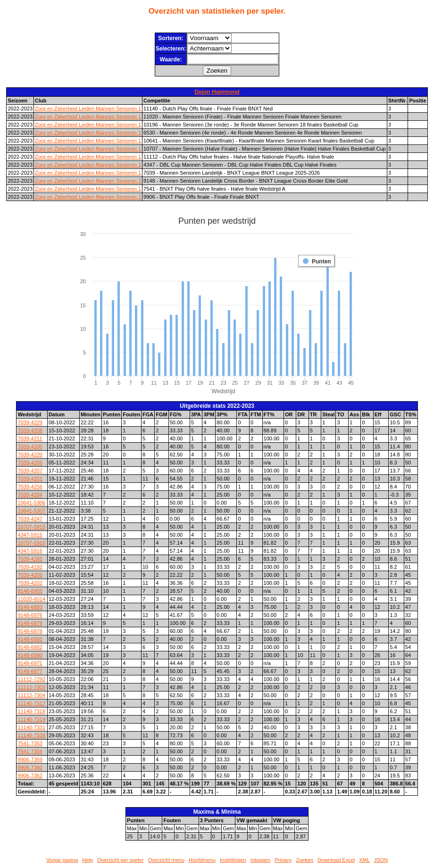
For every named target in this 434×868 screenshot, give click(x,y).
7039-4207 (30, 471)
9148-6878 (30, 631)
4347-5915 (30, 535)
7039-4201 (30, 479)
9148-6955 (30, 591)
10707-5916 (31, 543)
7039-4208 (30, 430)
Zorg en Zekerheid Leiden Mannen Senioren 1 (88, 109)
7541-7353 (30, 743)
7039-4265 (30, 559)
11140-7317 (31, 703)
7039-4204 (30, 495)
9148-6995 (30, 639)
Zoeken (305, 860)
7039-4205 (30, 575)
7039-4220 (30, 455)
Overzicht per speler (120, 860)
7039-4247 (30, 519)
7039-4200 (30, 447)
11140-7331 (31, 727)
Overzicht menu (166, 860)
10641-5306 (31, 503)
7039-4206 (30, 463)
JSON (381, 860)
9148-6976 (30, 615)
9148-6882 (30, 647)
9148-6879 (30, 623)
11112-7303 (31, 687)
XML (364, 860)
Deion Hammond (217, 92)
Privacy (283, 860)
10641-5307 (31, 511)
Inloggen (260, 860)
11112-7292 (31, 679)
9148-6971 (30, 663)
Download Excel (336, 860)
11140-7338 (31, 735)
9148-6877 (30, 671)
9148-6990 (30, 655)
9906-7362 (30, 775)
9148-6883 (30, 607)
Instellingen (233, 860)
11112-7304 (31, 695)
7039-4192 (30, 567)
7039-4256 (30, 487)
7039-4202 (30, 583)
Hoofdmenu (202, 860)
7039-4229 (30, 422)
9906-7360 (30, 767)
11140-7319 (31, 719)
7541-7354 (30, 751)
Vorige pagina (62, 860)
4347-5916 (30, 551)
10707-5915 (31, 527)
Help (88, 860)
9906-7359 (30, 759)
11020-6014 (31, 599)
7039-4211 (30, 438)
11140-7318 (31, 711)
